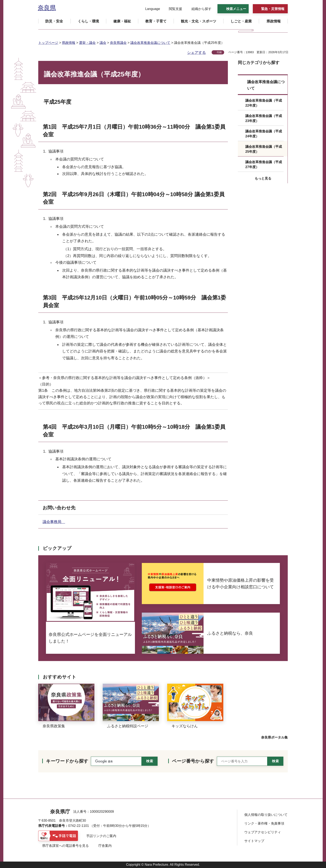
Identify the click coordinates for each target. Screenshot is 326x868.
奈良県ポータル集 (274, 737)
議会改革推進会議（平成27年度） (264, 164)
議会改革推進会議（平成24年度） (264, 134)
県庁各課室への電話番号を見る (65, 846)
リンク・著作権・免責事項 (264, 823)
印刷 (219, 52)
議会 (103, 43)
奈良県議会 (118, 43)
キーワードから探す (67, 761)
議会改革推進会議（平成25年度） (264, 149)
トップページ (48, 43)
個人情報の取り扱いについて (266, 815)
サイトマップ (254, 841)
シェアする (196, 53)
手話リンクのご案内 (101, 836)
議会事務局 (54, 522)
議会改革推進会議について (150, 43)
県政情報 (69, 43)
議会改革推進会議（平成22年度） (264, 103)
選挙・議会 (87, 43)
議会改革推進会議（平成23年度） (264, 118)
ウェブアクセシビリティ (263, 832)
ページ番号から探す (193, 761)
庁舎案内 (105, 846)
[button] (150, 9)
